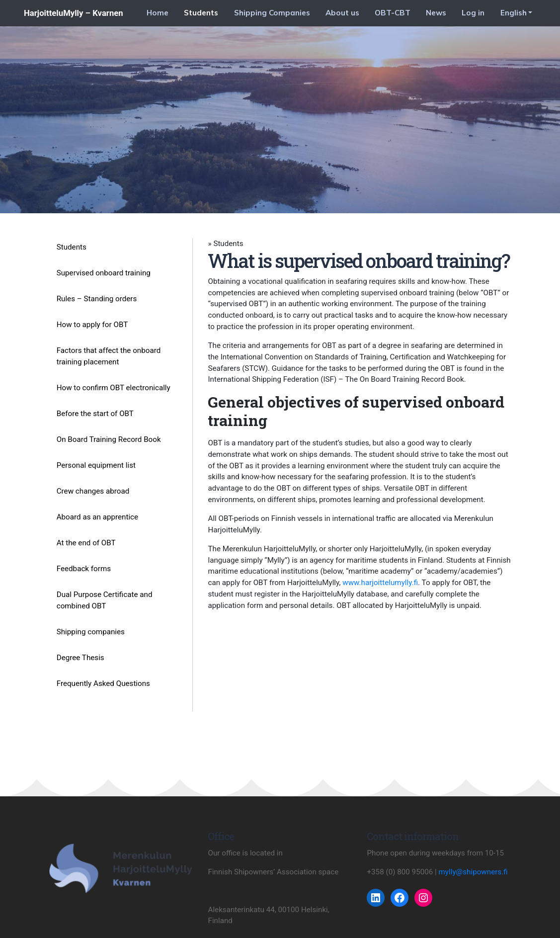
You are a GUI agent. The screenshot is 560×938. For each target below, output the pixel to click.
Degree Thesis (80, 658)
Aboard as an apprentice (97, 517)
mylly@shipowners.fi (473, 872)
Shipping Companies (272, 13)
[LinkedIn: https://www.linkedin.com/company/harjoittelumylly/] (376, 898)
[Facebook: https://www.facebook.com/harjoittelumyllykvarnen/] (400, 898)
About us (342, 13)
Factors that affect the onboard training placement (109, 356)
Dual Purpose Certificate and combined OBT (105, 600)
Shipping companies (91, 632)
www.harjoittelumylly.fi (380, 583)
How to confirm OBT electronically (114, 388)
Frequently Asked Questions (103, 683)
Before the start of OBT (95, 414)
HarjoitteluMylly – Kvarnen (74, 13)
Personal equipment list (96, 465)
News (436, 13)
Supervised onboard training (104, 273)
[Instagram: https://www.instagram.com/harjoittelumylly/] (423, 898)
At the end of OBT (86, 543)
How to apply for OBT (92, 325)
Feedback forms (84, 569)
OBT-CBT (393, 13)
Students (201, 13)
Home (158, 13)
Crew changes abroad (93, 491)
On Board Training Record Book (109, 439)
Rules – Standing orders (97, 299)
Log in (473, 13)
